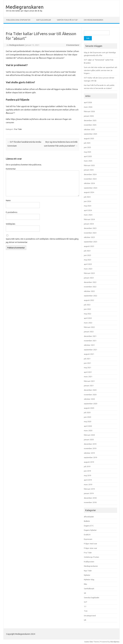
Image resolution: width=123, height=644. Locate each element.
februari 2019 (89, 489)
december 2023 (90, 228)
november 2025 (90, 125)
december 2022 (90, 282)
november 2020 (90, 395)
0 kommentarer (73, 45)
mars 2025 (88, 161)
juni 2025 (87, 147)
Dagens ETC (89, 526)
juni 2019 (87, 471)
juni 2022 (87, 309)
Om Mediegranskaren (93, 20)
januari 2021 (89, 386)
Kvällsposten (89, 562)
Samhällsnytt (89, 589)
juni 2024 (87, 201)
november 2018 (90, 502)
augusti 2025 (89, 138)
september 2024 (91, 188)
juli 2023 (87, 251)
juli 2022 (87, 305)
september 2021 (91, 350)
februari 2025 (89, 165)
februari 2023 (89, 273)
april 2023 (88, 264)
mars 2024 (88, 215)
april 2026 (88, 102)
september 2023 (91, 242)
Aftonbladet (89, 517)
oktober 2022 (89, 291)
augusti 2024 (89, 192)
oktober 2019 (89, 453)
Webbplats (11, 224)
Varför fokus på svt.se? (67, 20)
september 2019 (91, 457)
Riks (86, 584)
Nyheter (87, 575)
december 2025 (90, 120)
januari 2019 (89, 493)
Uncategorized (90, 616)
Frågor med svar (91, 544)
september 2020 (91, 404)
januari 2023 (89, 278)
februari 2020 (89, 435)
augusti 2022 (89, 300)
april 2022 (88, 318)
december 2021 (90, 336)
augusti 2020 (89, 408)
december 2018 (90, 498)
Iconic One (89, 642)
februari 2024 (89, 219)
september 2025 (91, 134)
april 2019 (88, 480)
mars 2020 (88, 430)
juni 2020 (87, 417)
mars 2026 (88, 107)
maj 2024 (88, 206)
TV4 (86, 611)
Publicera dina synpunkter (18, 20)
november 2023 (90, 233)
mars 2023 (88, 269)
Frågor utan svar (91, 548)
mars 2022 (88, 323)
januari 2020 (89, 440)
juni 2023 (87, 255)
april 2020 (88, 426)
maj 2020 (88, 421)
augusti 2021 (89, 354)
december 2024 (90, 174)
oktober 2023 (89, 237)
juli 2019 (87, 466)
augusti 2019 (89, 462)
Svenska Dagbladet (92, 598)
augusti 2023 (89, 246)
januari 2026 (89, 116)
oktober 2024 (89, 183)
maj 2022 (88, 314)
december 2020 (90, 390)
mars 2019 (88, 484)
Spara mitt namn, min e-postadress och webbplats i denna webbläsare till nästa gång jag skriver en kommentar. (42, 241)
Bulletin (87, 521)
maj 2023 (88, 260)
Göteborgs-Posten (91, 557)
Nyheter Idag (89, 579)
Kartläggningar (44, 20)
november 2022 (90, 287)
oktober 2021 (89, 345)
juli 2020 (87, 412)
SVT (86, 602)
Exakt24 (87, 535)
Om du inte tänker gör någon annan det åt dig (24, 11)
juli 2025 (87, 143)
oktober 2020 (89, 399)
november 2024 (90, 179)
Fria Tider (18, 129)
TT (85, 607)
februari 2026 (89, 111)
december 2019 (90, 444)
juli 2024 (87, 197)
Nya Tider (88, 571)
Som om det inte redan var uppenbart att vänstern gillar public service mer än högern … (101, 70)
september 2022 (91, 296)
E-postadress (12, 212)
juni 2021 (87, 363)
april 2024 (88, 210)
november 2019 (90, 448)
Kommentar (11, 169)
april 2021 (88, 372)
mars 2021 (88, 377)
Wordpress (115, 642)
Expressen (88, 539)
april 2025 (88, 156)
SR (85, 593)
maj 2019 (88, 475)
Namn (8, 200)
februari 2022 (89, 327)
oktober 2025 (89, 129)
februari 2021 (89, 381)
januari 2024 (89, 224)
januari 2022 (89, 332)
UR (85, 620)
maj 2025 (88, 152)
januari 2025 (89, 170)
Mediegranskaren (25, 7)
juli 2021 (87, 359)
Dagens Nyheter (90, 530)
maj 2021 (88, 368)
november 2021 (90, 341)
